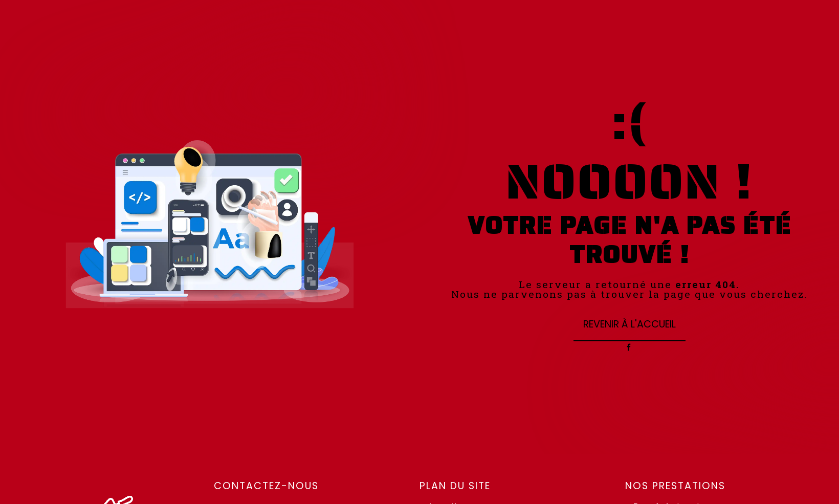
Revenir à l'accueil (630, 324)
